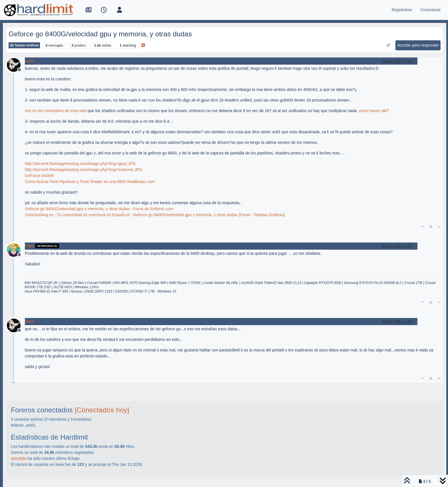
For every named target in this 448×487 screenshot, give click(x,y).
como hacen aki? (374, 111)
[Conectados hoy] (102, 410)
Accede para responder (418, 45)
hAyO (29, 246)
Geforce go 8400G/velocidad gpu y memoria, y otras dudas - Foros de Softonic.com (99, 209)
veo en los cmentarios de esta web (56, 111)
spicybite (19, 458)
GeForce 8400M (39, 176)
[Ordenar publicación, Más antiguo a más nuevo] (388, 45)
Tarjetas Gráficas (24, 45)
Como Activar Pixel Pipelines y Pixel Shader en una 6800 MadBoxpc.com (90, 182)
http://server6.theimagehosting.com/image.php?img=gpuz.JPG (80, 164)
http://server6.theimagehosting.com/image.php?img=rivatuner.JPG (84, 170)
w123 (29, 61)
